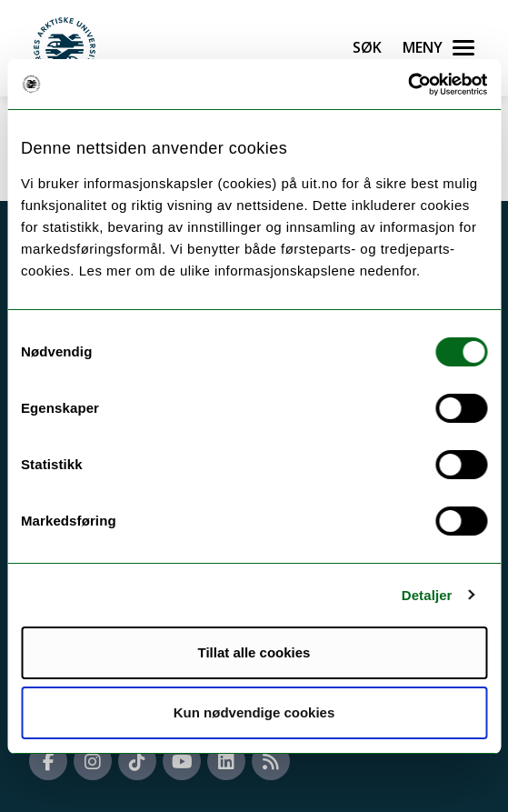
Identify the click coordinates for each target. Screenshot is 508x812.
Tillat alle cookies (254, 652)
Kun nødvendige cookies (254, 712)
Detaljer (427, 595)
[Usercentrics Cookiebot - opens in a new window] (408, 85)
